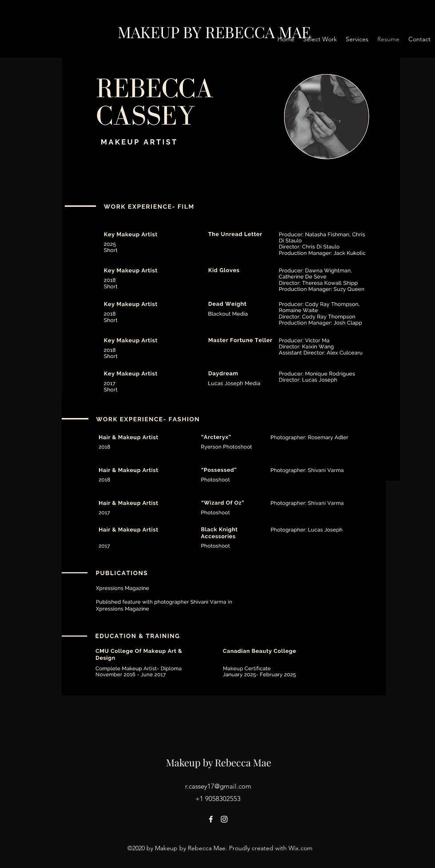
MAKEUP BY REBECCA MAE (214, 32)
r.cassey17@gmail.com (218, 786)
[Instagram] (224, 819)
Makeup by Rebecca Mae (219, 762)
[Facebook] (211, 819)
